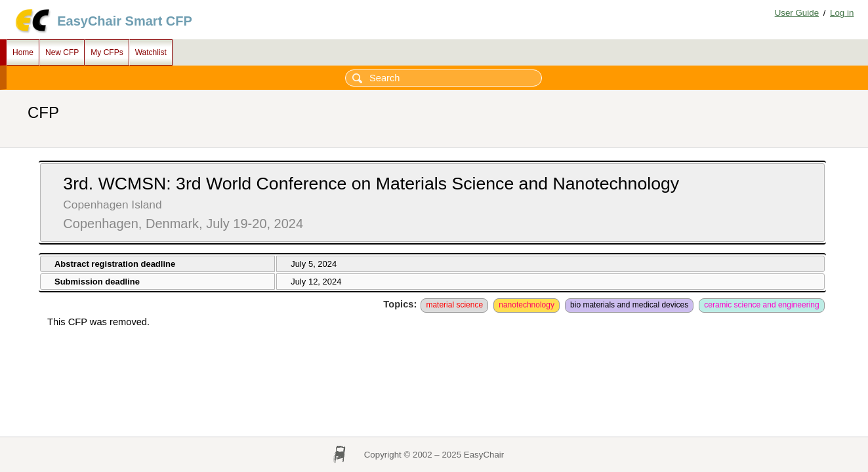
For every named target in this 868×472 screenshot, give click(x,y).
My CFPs (107, 52)
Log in (842, 13)
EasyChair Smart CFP (125, 21)
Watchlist (151, 52)
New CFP (62, 52)
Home (23, 52)
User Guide (797, 13)
